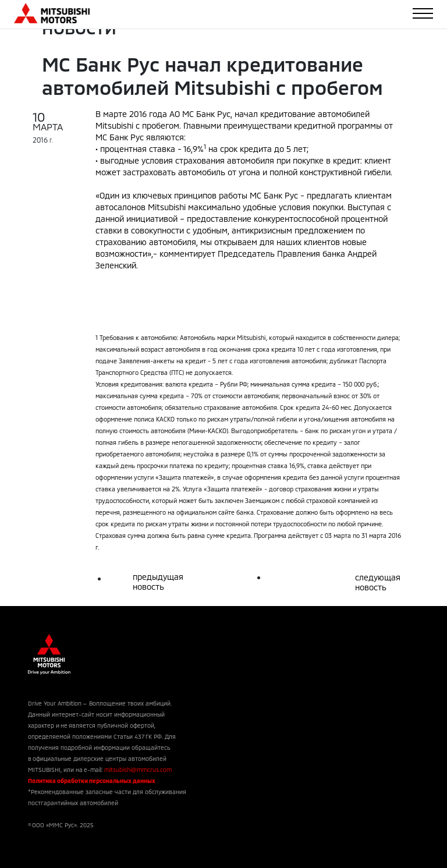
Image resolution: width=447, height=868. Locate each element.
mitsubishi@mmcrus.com (138, 770)
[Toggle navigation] (423, 13)
